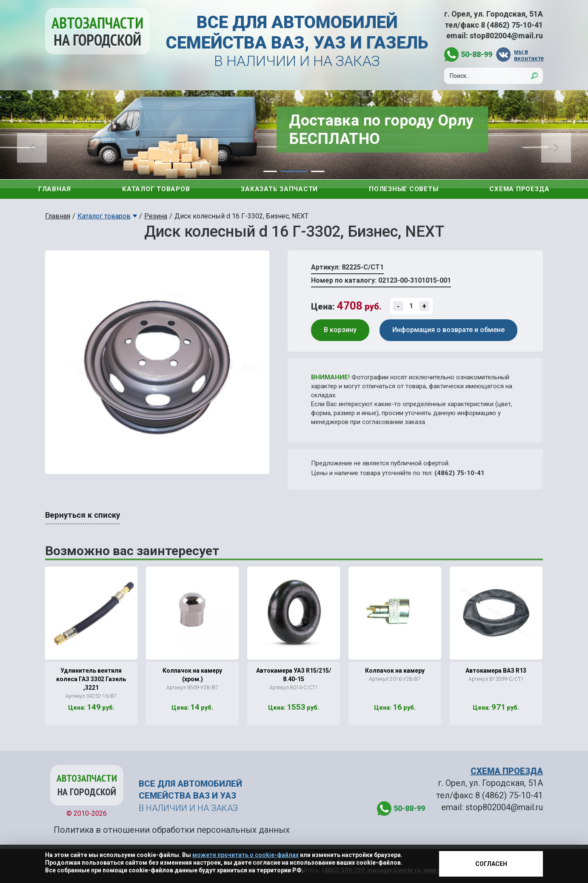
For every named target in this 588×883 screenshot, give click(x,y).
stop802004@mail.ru (506, 36)
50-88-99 (477, 54)
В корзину (340, 330)
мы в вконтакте (528, 55)
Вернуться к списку (83, 515)
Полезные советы (404, 189)
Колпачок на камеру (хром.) (192, 675)
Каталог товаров (156, 189)
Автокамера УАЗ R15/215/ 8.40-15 (294, 675)
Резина (156, 216)
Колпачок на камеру (395, 671)
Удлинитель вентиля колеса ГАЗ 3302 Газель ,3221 (91, 679)
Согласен (491, 864)
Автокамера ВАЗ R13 (496, 671)
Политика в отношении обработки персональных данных (172, 830)
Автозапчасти (97, 31)
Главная (55, 189)
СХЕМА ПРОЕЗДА (507, 771)
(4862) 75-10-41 (460, 473)
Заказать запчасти (279, 189)
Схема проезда (519, 189)
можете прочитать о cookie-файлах (245, 855)
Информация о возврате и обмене (448, 330)
